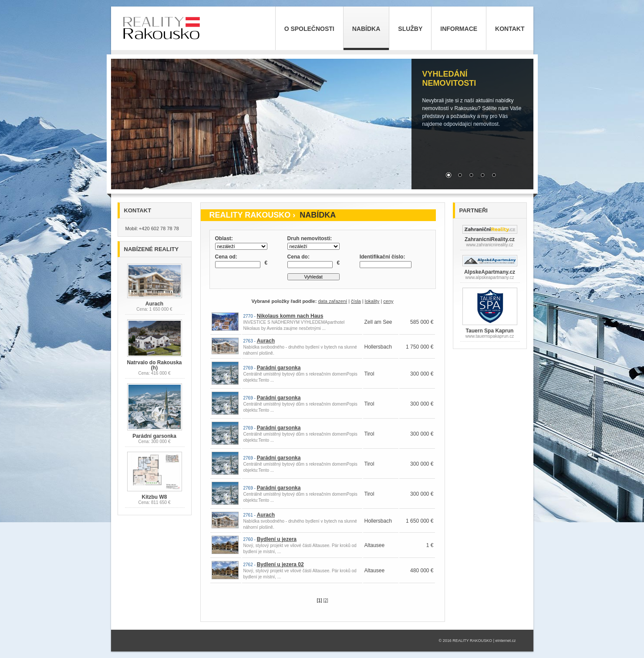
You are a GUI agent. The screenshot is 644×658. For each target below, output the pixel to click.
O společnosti (309, 29)
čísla (356, 301)
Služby (410, 29)
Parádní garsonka (279, 368)
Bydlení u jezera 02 (280, 564)
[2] (325, 600)
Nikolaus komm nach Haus (290, 316)
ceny (388, 301)
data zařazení (332, 301)
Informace (459, 29)
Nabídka (366, 29)
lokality (372, 301)
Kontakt (510, 29)
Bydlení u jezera (277, 539)
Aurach (266, 341)
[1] (319, 600)
